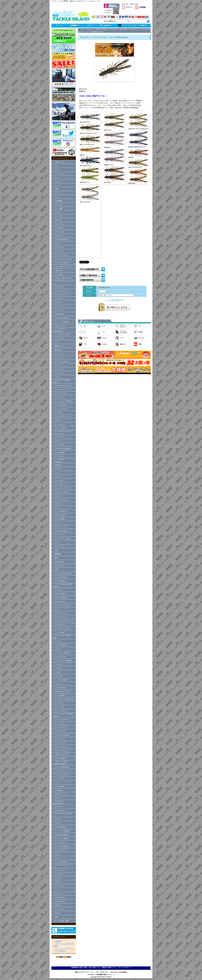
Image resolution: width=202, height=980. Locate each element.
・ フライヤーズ (59, 739)
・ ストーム (57, 508)
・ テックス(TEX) (59, 581)
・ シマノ (56, 473)
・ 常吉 (55, 558)
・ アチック (57, 243)
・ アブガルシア (59, 247)
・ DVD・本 (57, 220)
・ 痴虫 (55, 550)
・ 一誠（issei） (58, 271)
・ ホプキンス (58, 807)
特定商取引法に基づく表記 (79, 968)
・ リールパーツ (59, 174)
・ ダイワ (56, 542)
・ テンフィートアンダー (62, 605)
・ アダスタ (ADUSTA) (61, 240)
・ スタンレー (58, 496)
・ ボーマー (57, 798)
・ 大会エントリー (59, 162)
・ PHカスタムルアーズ (61, 692)
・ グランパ (57, 377)
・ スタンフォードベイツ (62, 488)
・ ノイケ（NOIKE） (60, 645)
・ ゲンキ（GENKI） (60, 405)
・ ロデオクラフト (59, 901)
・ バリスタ (57, 672)
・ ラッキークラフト (60, 850)
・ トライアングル (59, 613)
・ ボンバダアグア (59, 811)
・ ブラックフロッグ (60, 747)
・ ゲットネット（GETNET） (63, 401)
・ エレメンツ (58, 310)
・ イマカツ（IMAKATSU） (63, 278)
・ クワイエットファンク (62, 389)
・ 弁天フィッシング (60, 794)
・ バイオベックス (59, 657)
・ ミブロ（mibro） (60, 827)
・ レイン (56, 890)
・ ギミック (57, 365)
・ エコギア (57, 302)
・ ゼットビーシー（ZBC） (62, 539)
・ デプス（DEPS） (60, 594)
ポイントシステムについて (64, 948)
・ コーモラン (58, 413)
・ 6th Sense (57, 465)
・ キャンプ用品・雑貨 (61, 921)
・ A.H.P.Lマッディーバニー (63, 259)
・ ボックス (57, 193)
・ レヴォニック (59, 894)
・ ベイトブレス (59, 779)
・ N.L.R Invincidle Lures (61, 318)
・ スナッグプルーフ (60, 515)
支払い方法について (95, 968)
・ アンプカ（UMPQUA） (62, 263)
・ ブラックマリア (59, 743)
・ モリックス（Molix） (61, 839)
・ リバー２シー (59, 874)
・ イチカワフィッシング (62, 267)
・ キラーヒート (59, 369)
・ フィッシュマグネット (62, 720)
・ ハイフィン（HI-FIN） (62, 653)
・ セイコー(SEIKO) (60, 531)
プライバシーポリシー (124, 968)
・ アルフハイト (59, 251)
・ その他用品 (58, 201)
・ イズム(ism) (58, 274)
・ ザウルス (57, 420)
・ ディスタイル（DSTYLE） (63, 573)
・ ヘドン (56, 782)
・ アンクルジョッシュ (61, 255)
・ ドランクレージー (60, 617)
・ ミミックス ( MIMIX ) (61, 831)
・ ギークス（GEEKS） (61, 361)
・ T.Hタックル (58, 566)
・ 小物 (55, 189)
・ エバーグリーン (59, 306)
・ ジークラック (59, 456)
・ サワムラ (57, 441)
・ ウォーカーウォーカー (62, 291)
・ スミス (56, 523)
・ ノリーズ (57, 649)
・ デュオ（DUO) (59, 601)
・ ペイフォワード (59, 771)
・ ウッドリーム (59, 299)
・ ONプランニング (60, 326)
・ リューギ (57, 878)
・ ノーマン (57, 641)
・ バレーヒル (58, 676)
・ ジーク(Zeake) (59, 452)
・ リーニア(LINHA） (60, 862)
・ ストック (57, 504)
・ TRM (56, 570)
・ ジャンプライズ (59, 484)
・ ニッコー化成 (59, 632)
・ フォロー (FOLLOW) (61, 735)
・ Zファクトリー (59, 535)
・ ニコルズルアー (59, 625)
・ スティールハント (60, 500)
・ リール (56, 170)
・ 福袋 (55, 917)
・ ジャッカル (58, 480)
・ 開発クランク (59, 346)
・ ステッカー (58, 205)
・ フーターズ (58, 703)
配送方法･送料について (109, 968)
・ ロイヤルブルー (59, 898)
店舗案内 (58, 941)
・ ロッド (56, 166)
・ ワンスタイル (59, 909)
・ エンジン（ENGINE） (61, 322)
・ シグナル (57, 469)
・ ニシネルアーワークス (62, 629)
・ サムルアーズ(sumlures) (62, 449)
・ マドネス (57, 823)
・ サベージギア (59, 445)
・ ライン (56, 178)
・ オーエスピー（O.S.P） (62, 334)
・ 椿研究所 (57, 554)
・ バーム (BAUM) (59, 688)
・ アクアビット (59, 236)
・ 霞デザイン (58, 350)
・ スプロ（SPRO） (60, 519)
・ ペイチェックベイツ (61, 775)
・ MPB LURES (58, 314)
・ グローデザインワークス (62, 386)
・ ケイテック (58, 397)
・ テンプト (57, 609)
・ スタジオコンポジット (62, 492)
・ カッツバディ (59, 338)
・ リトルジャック (59, 870)
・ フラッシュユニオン (61, 751)
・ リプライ (57, 882)
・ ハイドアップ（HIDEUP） (63, 661)
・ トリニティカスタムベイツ (63, 621)
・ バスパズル (58, 664)
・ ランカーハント (59, 858)
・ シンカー (57, 185)
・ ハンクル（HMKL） (61, 680)
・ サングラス (58, 216)
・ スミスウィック (59, 527)
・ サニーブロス (59, 437)
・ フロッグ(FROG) (60, 758)
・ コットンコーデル (60, 409)
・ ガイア (56, 342)
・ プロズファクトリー (61, 754)
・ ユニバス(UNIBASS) (61, 846)
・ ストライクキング (60, 511)
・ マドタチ (57, 819)
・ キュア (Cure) (58, 373)
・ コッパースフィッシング (62, 417)
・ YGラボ (57, 913)
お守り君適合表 (60, 951)
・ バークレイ (58, 684)
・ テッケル (57, 590)
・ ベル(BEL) (57, 790)
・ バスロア (57, 668)
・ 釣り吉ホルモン (59, 562)
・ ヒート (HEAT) (59, 695)
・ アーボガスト (59, 228)
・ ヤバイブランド (59, 842)
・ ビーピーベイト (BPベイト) (63, 699)
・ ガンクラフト (59, 358)
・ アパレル (57, 212)
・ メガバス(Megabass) (61, 835)
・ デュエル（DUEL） (61, 598)
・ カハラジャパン (59, 354)
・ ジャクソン (58, 477)
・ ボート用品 (58, 209)
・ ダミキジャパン (59, 546)
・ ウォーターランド (60, 295)
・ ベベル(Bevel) (59, 786)
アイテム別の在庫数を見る (115, 300)
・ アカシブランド (59, 224)
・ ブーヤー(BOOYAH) (61, 767)
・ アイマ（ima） (59, 232)
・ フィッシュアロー (60, 711)
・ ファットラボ (59, 707)
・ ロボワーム (58, 905)
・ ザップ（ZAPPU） (60, 428)
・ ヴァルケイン (59, 287)
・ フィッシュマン (59, 723)
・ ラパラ (56, 854)
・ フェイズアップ (59, 731)
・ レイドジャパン (59, 886)
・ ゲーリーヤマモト (60, 393)
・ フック (56, 181)
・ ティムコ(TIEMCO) (60, 577)
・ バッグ (56, 197)
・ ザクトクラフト (60, 424)
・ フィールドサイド (60, 727)
